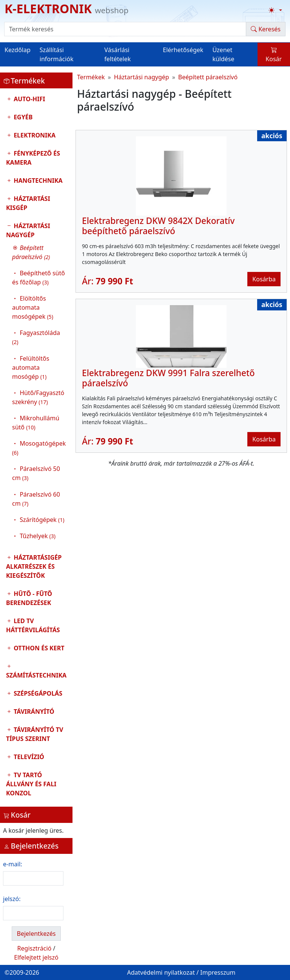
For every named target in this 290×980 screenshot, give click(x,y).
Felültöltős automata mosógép (31, 367)
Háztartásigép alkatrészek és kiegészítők (34, 566)
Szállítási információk (57, 54)
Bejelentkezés (36, 934)
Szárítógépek (42, 520)
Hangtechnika (37, 181)
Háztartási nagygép (36, 383)
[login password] (33, 913)
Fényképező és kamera (33, 158)
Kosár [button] (274, 54)
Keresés (266, 29)
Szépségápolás (37, 693)
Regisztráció (35, 948)
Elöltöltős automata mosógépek (33, 307)
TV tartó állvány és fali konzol (31, 784)
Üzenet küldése (223, 54)
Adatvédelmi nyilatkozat (161, 972)
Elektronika (34, 135)
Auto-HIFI (29, 99)
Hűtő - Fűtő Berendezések (29, 598)
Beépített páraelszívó (208, 77)
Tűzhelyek (38, 536)
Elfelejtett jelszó (36, 957)
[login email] (33, 878)
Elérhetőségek (183, 50)
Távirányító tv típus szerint (35, 734)
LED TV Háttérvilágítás (33, 625)
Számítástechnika (36, 675)
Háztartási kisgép (28, 203)
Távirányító (33, 711)
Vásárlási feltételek (117, 54)
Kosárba (264, 279)
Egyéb (22, 117)
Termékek (91, 77)
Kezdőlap (18, 50)
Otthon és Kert (38, 648)
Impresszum (218, 972)
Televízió (28, 757)
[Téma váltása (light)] (275, 10)
